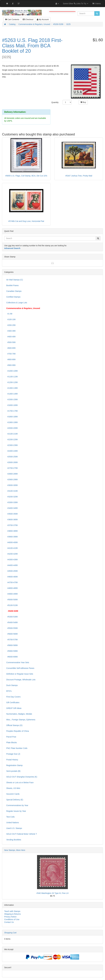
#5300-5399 (12, 617)
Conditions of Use (12, 919)
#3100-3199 (12, 491)
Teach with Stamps (12, 911)
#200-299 (11, 325)
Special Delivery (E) (15, 800)
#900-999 (11, 365)
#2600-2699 (12, 462)
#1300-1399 (12, 388)
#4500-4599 (12, 571)
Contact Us (9, 922)
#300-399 (11, 331)
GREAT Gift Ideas (14, 708)
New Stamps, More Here (15, 850)
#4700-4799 (12, 582)
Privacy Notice (10, 917)
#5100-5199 (12, 605)
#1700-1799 (12, 411)
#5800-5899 (12, 645)
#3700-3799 (12, 525)
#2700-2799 (12, 468)
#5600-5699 (12, 634)
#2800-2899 (12, 474)
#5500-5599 (12, 628)
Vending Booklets (14, 840)
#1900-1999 (12, 422)
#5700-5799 (12, 640)
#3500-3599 (12, 514)
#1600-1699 (12, 405)
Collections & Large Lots (17, 303)
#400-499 (11, 337)
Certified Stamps (13, 297)
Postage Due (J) (13, 754)
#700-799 (11, 354)
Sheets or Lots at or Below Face (20, 783)
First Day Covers (13, 697)
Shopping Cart (10, 933)
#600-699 (11, 348)
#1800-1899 (12, 417)
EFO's (9, 691)
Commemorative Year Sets (18, 662)
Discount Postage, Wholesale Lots (21, 680)
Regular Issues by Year (16, 811)
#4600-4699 (12, 577)
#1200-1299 (12, 382)
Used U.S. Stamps (14, 828)
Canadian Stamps (14, 291)
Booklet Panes (12, 285)
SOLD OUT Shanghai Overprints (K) (22, 777)
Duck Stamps (12, 685)
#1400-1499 (12, 394)
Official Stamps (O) (14, 725)
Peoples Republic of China (18, 731)
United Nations (13, 823)
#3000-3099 (12, 485)
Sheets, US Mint (13, 788)
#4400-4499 (12, 565)
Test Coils (10, 817)
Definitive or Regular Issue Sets (20, 674)
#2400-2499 (12, 451)
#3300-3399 (12, 502)
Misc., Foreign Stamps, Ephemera (21, 720)
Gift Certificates (13, 702)
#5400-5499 (12, 622)
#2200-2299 (12, 440)
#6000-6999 (12, 657)
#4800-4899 (12, 588)
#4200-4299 (12, 554)
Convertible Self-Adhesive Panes (20, 668)
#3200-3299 (12, 497)
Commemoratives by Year (17, 805)
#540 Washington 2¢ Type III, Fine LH (52, 893)
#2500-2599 (12, 457)
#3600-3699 (12, 520)
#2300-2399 (12, 445)
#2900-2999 (12, 480)
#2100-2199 (12, 434)
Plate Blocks (12, 742)
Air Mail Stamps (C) (15, 280)
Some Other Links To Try (76, 4)
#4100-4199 (12, 548)
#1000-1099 (12, 371)
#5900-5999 (12, 651)
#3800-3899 (12, 531)
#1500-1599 (12, 399)
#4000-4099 (12, 542)
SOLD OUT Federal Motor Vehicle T (22, 834)
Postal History (12, 760)
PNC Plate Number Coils (17, 748)
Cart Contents (12, 19)
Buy (83, 102)
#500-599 (11, 342)
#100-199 (11, 319)
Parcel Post (11, 737)
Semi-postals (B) (13, 771)
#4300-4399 (12, 560)
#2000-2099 (12, 428)
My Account (43, 19)
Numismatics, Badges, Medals (19, 714)
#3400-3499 (12, 508)
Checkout (28, 19)
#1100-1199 (12, 377)
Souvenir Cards (13, 794)
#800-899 (11, 359)
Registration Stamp (14, 765)
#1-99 (9, 314)
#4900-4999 (12, 594)
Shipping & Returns (13, 914)
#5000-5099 (12, 600)
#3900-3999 (12, 537)
